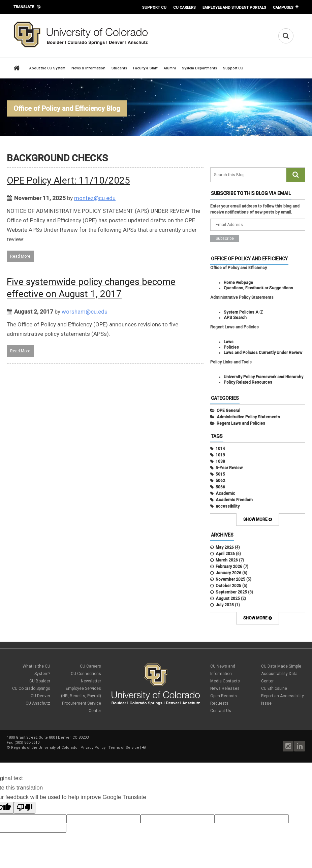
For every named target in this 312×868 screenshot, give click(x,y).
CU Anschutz (38, 703)
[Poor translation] (25, 808)
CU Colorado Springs (31, 688)
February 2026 (229, 567)
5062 (220, 481)
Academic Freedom (234, 500)
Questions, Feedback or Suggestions (258, 288)
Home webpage (238, 283)
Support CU (154, 7)
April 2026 (225, 554)
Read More (20, 256)
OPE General (228, 411)
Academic (225, 493)
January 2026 (228, 573)
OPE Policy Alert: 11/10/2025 (68, 180)
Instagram (288, 746)
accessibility (228, 506)
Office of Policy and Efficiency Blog (67, 108)
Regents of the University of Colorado (44, 748)
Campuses (283, 7)
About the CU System (47, 68)
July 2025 (225, 605)
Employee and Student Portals (234, 7)
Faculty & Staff (145, 68)
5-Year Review (229, 468)
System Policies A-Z (243, 312)
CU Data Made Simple (281, 666)
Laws (229, 342)
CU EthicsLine (274, 688)
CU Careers (184, 7)
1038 (220, 461)
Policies (231, 347)
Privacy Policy (93, 748)
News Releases (225, 688)
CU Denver (40, 696)
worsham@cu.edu (85, 312)
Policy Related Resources (248, 382)
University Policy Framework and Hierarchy (263, 377)
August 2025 (228, 599)
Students (119, 68)
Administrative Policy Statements (248, 417)
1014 (220, 449)
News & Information (88, 68)
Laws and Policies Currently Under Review (263, 353)
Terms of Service (124, 748)
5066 (220, 487)
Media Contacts (225, 681)
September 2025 (231, 592)
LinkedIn (300, 746)
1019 (220, 455)
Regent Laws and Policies (241, 423)
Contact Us (221, 711)
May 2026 (225, 547)
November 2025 (230, 579)
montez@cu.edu (95, 198)
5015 (220, 474)
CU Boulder (40, 681)
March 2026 (227, 560)
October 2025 (228, 586)
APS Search (235, 318)
